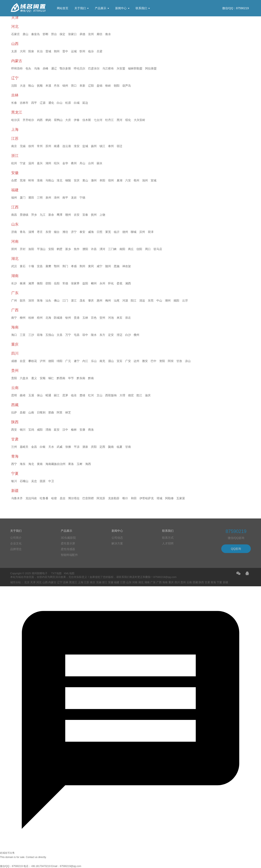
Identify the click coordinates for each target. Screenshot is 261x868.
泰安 (82, 232)
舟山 (82, 163)
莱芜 (108, 232)
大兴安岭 (139, 120)
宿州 (111, 180)
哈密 (54, 498)
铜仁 (51, 378)
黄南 (40, 464)
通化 (51, 103)
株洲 (23, 283)
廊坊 (100, 34)
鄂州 (57, 266)
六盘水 (24, 378)
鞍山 (31, 86)
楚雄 (82, 395)
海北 (31, 464)
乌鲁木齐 (17, 498)
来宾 (119, 318)
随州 (108, 266)
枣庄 (40, 232)
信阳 (139, 249)
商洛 (91, 430)
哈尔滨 (15, 120)
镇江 (102, 146)
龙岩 (74, 198)
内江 (85, 361)
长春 (14, 103)
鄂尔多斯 (65, 68)
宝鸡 (31, 430)
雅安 (145, 361)
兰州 (14, 447)
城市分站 (15, 582)
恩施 (117, 266)
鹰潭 (60, 215)
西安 (14, 430)
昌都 (23, 412)
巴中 (154, 361)
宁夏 (219, 582)
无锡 (23, 146)
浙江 (105, 582)
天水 (51, 447)
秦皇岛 (35, 34)
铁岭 (108, 86)
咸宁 (100, 266)
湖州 (48, 163)
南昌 (14, 215)
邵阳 (48, 283)
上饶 (102, 215)
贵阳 (14, 378)
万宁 (68, 335)
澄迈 (119, 335)
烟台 (57, 232)
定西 (102, 447)
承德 (82, 34)
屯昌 (77, 335)
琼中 (85, 335)
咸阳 (40, 430)
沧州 (91, 34)
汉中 (65, 430)
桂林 (31, 318)
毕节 (71, 378)
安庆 (77, 180)
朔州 (57, 51)
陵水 (94, 335)
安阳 (51, 249)
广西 (159, 582)
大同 (23, 51)
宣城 (154, 180)
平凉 (77, 447)
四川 (177, 582)
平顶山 (41, 249)
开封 (23, 249)
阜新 (82, 86)
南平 (65, 198)
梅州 (108, 301)
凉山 (188, 361)
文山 (100, 395)
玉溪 (31, 395)
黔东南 (81, 378)
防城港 (58, 318)
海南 (165, 582)
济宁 (74, 232)
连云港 (67, 146)
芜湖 (23, 180)
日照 (100, 232)
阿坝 (171, 361)
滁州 (94, 180)
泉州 (48, 198)
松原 (68, 103)
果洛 (71, 464)
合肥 (14, 180)
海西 (88, 464)
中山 (159, 301)
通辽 (54, 68)
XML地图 (69, 573)
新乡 (68, 249)
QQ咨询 (236, 549)
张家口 (72, 34)
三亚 (23, 335)
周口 (148, 249)
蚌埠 (31, 180)
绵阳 (60, 361)
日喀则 (41, 412)
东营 (48, 232)
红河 (91, 395)
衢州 (74, 163)
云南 (189, 582)
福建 (117, 582)
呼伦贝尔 (80, 68)
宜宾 (119, 361)
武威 (60, 447)
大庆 (68, 120)
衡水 (108, 34)
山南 (31, 412)
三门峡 (112, 249)
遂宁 (77, 361)
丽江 (57, 395)
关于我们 (82, 8)
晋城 (48, 51)
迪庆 (148, 395)
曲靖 (23, 395)
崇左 (128, 318)
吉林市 (24, 103)
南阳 (122, 249)
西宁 (14, 464)
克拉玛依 (31, 498)
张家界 (75, 283)
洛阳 (31, 249)
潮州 (168, 301)
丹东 (57, 86)
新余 (51, 215)
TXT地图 (56, 573)
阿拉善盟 (151, 68)
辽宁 (60, 582)
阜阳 (102, 180)
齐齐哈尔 (28, 120)
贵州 (183, 582)
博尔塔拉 (74, 498)
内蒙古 (52, 582)
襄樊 (48, 266)
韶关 (23, 301)
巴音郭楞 (88, 498)
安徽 (111, 582)
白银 (43, 447)
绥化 (128, 120)
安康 (82, 430)
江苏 (86, 582)
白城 (77, 103)
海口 (14, 335)
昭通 (48, 395)
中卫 (51, 481)
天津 (33, 582)
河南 (135, 582)
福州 (14, 198)
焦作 (77, 249)
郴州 (94, 283)
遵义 (34, 378)
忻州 (82, 51)
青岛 (23, 232)
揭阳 (176, 301)
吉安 (77, 215)
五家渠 (181, 498)
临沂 (117, 232)
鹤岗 (48, 120)
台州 (91, 163)
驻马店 (158, 249)
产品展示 (102, 8)
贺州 (102, 318)
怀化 (111, 283)
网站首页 (63, 8)
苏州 (48, 146)
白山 (60, 103)
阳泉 (31, 51)
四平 (34, 103)
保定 (62, 34)
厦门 (23, 198)
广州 (14, 301)
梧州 (40, 318)
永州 (102, 283)
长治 (40, 51)
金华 (65, 163)
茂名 (82, 301)
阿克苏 (101, 498)
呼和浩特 (17, 68)
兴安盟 (121, 68)
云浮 (185, 301)
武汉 (14, 266)
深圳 (31, 301)
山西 (45, 582)
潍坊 (65, 232)
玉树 (80, 464)
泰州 (111, 146)
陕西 (201, 582)
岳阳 (57, 283)
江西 (123, 582)
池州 (145, 180)
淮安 (77, 146)
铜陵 (68, 180)
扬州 (94, 146)
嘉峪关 (24, 447)
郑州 (14, 249)
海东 (23, 464)
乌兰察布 (108, 68)
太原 (14, 51)
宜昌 (40, 266)
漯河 (102, 249)
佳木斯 (87, 120)
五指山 (50, 335)
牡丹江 (109, 120)
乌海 (37, 68)
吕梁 (100, 51)
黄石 (23, 266)
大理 (122, 395)
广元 (68, 361)
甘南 (128, 447)
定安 (111, 335)
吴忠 (34, 481)
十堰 (31, 266)
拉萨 (14, 412)
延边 (85, 103)
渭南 (48, 430)
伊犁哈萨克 (147, 498)
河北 (39, 582)
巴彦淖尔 (94, 68)
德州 (125, 232)
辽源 (43, 103)
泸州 (43, 361)
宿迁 (119, 146)
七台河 (98, 120)
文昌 (60, 335)
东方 (102, 335)
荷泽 (151, 232)
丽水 (100, 163)
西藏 (195, 582)
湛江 (74, 301)
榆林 (74, 430)
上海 (81, 582)
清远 (142, 301)
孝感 (74, 266)
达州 (136, 361)
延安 (57, 430)
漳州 (57, 198)
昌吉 (63, 498)
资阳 (162, 361)
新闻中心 (122, 8)
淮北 (60, 180)
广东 (153, 582)
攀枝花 (33, 361)
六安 (128, 180)
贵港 (77, 318)
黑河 (119, 120)
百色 (94, 318)
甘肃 (207, 582)
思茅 (65, 395)
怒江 (139, 395)
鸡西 (40, 120)
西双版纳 (111, 395)
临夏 (119, 447)
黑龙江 (73, 582)
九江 (43, 215)
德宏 (131, 395)
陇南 (111, 447)
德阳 (51, 361)
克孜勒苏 (114, 498)
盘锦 (100, 86)
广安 (128, 361)
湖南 (147, 582)
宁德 (82, 198)
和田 (134, 498)
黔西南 (61, 378)
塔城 (159, 498)
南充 (102, 361)
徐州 (31, 146)
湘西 (128, 283)
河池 (111, 318)
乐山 (94, 361)
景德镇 (24, 215)
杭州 (14, 163)
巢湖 (119, 180)
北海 (48, 318)
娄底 (119, 283)
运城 (74, 51)
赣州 (68, 215)
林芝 (68, 412)
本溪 (48, 86)
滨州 (142, 232)
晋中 (65, 51)
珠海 (40, 301)
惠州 (100, 301)
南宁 (14, 318)
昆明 (14, 395)
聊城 (134, 232)
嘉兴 (40, 163)
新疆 (226, 582)
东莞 (151, 301)
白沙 (128, 335)
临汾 (91, 51)
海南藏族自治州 (55, 464)
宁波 (23, 163)
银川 (14, 481)
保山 (40, 395)
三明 (40, 198)
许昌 (94, 249)
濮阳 (85, 249)
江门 (65, 301)
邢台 (54, 34)
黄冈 (91, 266)
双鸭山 (58, 120)
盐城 (85, 146)
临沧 (74, 395)
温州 (31, 163)
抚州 (94, 215)
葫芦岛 (127, 86)
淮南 (40, 180)
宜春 (85, 215)
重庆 (171, 582)
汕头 (48, 301)
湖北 (141, 582)
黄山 (85, 180)
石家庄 (15, 34)
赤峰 (45, 68)
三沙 (31, 335)
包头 (28, 68)
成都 (14, 361)
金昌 (34, 447)
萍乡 (34, 215)
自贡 (23, 361)
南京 (14, 146)
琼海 (40, 335)
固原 (43, 481)
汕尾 (117, 301)
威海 (91, 232)
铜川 (23, 430)
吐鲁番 (44, 498)
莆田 (31, 198)
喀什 (125, 498)
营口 (74, 86)
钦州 (68, 318)
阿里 (60, 412)
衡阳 (40, 283)
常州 (40, 146)
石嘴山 (24, 481)
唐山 (25, 34)
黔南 (91, 378)
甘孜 (179, 361)
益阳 (85, 283)
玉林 (85, 318)
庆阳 (94, 447)
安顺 (43, 378)
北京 (27, 582)
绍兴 (57, 163)
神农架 (127, 266)
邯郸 (45, 34)
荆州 (82, 266)
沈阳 (14, 86)
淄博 (31, 232)
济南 (14, 232)
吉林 (66, 582)
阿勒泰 (169, 498)
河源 (125, 301)
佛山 (57, 301)
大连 (23, 86)
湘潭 (31, 283)
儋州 (136, 335)
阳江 (134, 301)
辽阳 (91, 86)
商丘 (131, 249)
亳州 (136, 180)
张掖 (68, 447)
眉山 (111, 361)
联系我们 (143, 8)
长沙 (14, 283)
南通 (57, 146)
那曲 (51, 412)
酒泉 (85, 447)
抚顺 (40, 86)
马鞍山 (50, 180)
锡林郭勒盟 (135, 68)
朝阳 (117, 86)
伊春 (77, 120)
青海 (213, 582)
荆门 (65, 266)
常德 (65, 283)
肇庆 (91, 301)
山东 (129, 582)
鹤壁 (60, 249)
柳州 (23, 318)
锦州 (65, 86)
